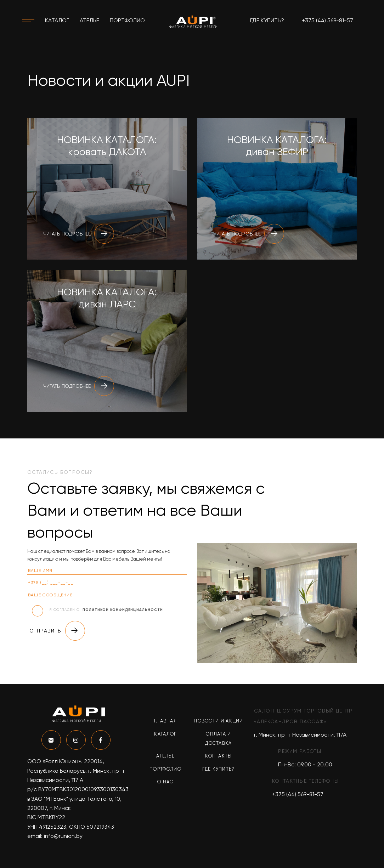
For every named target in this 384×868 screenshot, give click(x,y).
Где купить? (267, 20)
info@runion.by (63, 836)
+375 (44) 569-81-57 (327, 20)
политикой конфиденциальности (123, 610)
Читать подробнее (79, 234)
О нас (165, 782)
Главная (165, 721)
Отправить (57, 631)
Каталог (57, 20)
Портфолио (127, 20)
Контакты (218, 756)
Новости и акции (219, 721)
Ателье (89, 20)
